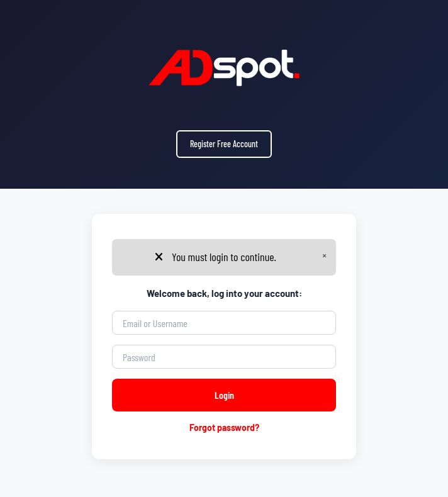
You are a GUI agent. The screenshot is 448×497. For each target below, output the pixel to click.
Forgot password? (224, 427)
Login (224, 395)
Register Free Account (224, 144)
